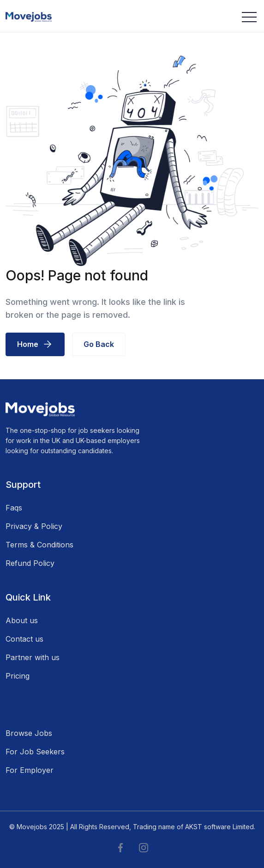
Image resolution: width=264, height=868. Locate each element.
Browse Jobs (29, 733)
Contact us (24, 639)
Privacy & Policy (34, 526)
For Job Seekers (35, 752)
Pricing (18, 676)
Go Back (99, 344)
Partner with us (33, 657)
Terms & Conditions (39, 545)
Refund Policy (30, 563)
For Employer (30, 770)
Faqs (14, 508)
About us (22, 620)
